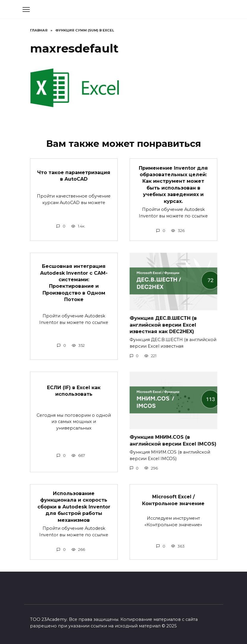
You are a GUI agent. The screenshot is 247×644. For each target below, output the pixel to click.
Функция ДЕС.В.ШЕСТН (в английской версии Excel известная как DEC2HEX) (163, 325)
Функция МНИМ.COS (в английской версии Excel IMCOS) (173, 440)
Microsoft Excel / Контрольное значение (173, 500)
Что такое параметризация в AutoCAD (74, 175)
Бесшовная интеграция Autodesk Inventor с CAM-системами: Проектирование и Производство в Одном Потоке (74, 283)
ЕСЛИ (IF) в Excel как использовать (74, 391)
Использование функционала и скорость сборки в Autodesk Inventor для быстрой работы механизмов (74, 507)
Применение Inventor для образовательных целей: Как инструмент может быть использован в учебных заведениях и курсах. (173, 184)
